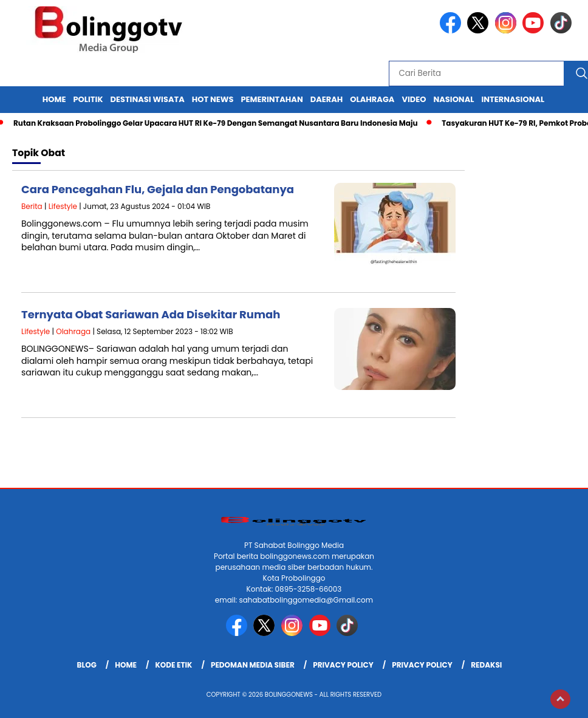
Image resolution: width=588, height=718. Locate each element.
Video (414, 99)
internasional (513, 99)
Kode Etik (173, 665)
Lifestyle (63, 206)
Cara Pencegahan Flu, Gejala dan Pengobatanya (158, 189)
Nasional (453, 99)
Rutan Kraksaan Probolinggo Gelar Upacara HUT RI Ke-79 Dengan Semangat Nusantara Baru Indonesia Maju (216, 123)
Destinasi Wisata (147, 99)
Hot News (213, 99)
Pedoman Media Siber (253, 665)
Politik (88, 99)
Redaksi (486, 665)
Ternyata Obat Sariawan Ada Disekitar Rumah (151, 314)
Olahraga (372, 99)
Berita (32, 206)
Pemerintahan (272, 99)
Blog (87, 665)
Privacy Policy (343, 665)
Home (54, 99)
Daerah (327, 99)
